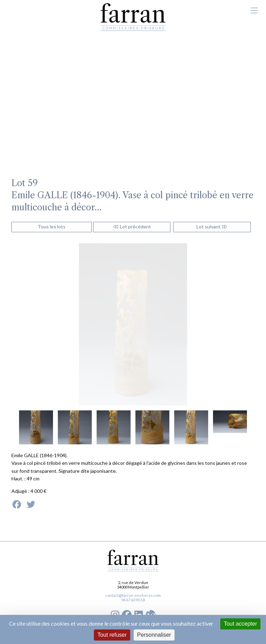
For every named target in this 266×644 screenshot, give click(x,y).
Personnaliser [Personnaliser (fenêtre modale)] (154, 635)
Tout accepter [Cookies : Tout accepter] (240, 624)
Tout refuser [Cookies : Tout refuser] (112, 635)
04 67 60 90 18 (133, 600)
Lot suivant (212, 227)
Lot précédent (132, 227)
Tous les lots (52, 227)
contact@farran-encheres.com (133, 595)
